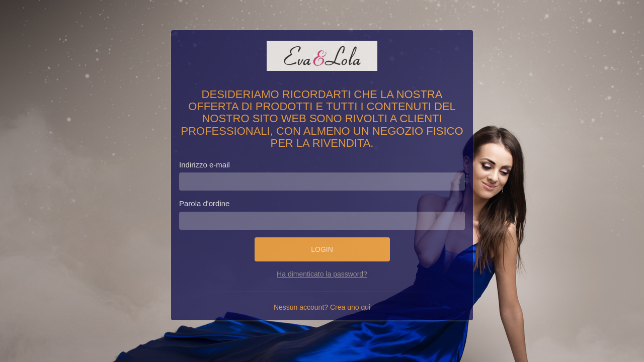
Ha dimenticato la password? (322, 274)
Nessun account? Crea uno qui (322, 307)
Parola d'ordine (204, 203)
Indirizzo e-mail (205, 165)
